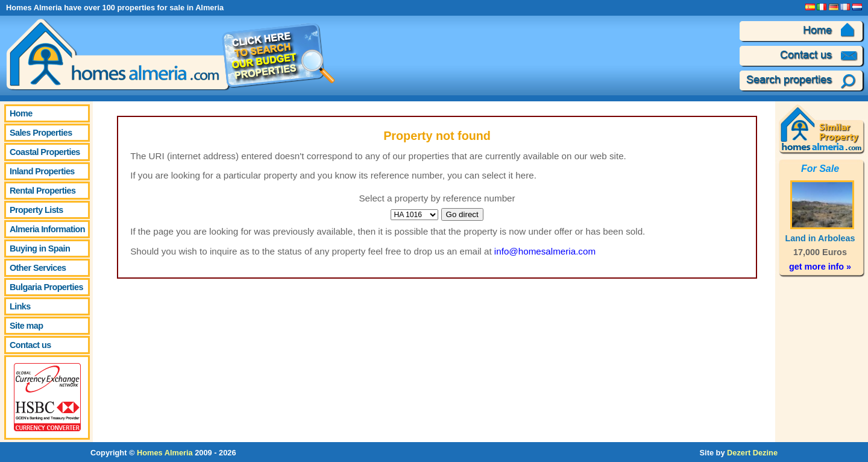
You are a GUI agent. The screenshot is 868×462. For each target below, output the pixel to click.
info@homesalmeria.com (545, 251)
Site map (26, 326)
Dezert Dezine (752, 453)
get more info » (820, 267)
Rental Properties (42, 191)
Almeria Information (47, 229)
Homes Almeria (165, 453)
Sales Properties (41, 133)
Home (21, 113)
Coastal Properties (45, 152)
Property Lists (36, 210)
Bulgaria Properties (46, 287)
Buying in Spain (40, 248)
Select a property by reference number (437, 198)
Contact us (30, 345)
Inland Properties (42, 171)
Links (20, 306)
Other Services (38, 268)
